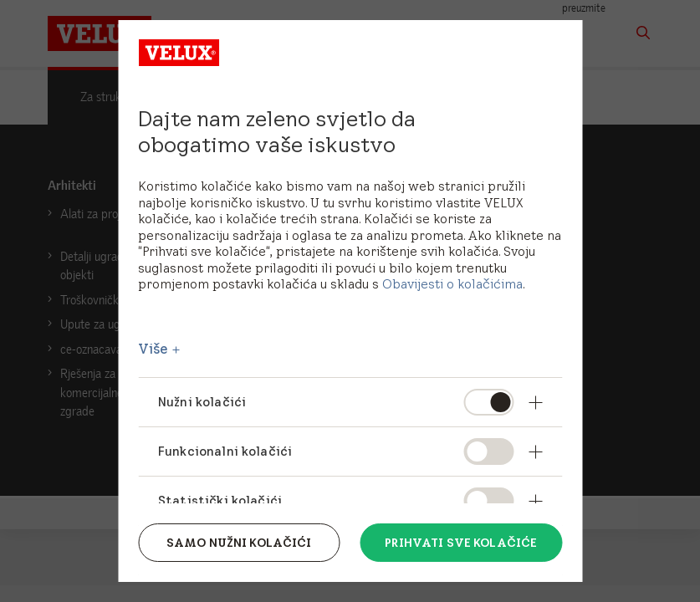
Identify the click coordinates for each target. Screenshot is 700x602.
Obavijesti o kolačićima (452, 284)
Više (153, 349)
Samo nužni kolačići (239, 543)
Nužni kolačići (202, 402)
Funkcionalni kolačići (225, 451)
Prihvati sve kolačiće (461, 543)
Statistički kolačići (220, 500)
